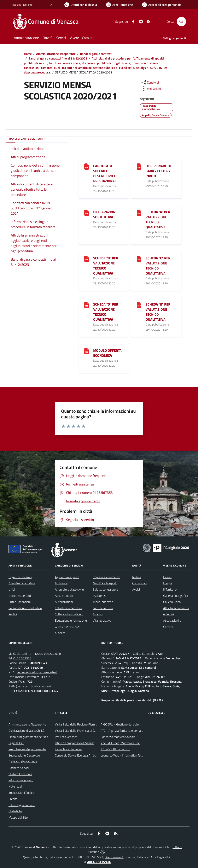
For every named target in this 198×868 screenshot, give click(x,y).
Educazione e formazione (71, 620)
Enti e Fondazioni (20, 602)
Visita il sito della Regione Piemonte (78, 724)
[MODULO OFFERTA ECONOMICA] (87, 351)
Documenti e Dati (20, 596)
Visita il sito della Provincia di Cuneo (78, 731)
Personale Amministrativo (25, 608)
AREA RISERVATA (97, 862)
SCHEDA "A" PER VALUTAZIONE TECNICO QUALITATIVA (158, 220)
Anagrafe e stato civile (69, 589)
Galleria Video (172, 602)
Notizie (137, 577)
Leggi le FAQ (17, 743)
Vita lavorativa (102, 620)
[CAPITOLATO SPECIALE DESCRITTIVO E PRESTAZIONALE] (87, 166)
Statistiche (15, 811)
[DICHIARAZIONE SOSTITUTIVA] (87, 212)
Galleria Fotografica (176, 596)
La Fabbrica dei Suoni (68, 749)
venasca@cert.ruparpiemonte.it (37, 672)
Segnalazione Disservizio (24, 755)
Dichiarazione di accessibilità (26, 731)
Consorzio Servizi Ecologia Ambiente (78, 755)
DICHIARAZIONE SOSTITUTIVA (105, 215)
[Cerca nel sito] (181, 22)
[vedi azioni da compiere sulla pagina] (151, 89)
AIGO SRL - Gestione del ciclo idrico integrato (130, 724)
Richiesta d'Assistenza (23, 762)
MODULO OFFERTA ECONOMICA (107, 353)
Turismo (98, 614)
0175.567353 (22, 658)
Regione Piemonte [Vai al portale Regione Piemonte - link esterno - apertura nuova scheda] (22, 5)
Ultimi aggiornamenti (22, 805)
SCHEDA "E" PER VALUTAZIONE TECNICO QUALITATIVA (158, 312)
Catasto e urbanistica (68, 608)
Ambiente (61, 583)
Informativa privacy (21, 780)
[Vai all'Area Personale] (162, 5)
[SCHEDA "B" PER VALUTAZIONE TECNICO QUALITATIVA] (87, 259)
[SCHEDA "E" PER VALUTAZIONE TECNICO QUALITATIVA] (139, 305)
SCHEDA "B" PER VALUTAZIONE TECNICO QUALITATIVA (106, 266)
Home (28, 54)
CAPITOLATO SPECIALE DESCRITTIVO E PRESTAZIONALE (106, 173)
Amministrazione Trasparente (56, 54)
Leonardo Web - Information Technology (126, 755)
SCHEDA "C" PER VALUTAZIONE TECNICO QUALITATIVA (158, 266)
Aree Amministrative (22, 583)
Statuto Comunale (20, 774)
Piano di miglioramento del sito (28, 737)
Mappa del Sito (18, 817)
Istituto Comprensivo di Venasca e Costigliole (84, 743)
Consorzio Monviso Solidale (118, 737)
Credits (13, 799)
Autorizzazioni (64, 602)
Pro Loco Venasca (66, 737)
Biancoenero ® (114, 857)
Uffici (12, 589)
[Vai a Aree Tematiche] (119, 5)
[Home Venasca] (48, 22)
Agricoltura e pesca (67, 577)
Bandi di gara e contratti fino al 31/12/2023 (58, 58)
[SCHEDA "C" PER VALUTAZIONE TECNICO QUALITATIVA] (139, 259)
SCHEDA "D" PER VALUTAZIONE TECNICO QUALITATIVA (106, 312)
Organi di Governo (20, 577)
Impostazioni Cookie (21, 793)
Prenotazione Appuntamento (27, 749)
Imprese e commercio (106, 577)
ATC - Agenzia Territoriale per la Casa (124, 731)
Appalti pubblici (65, 596)
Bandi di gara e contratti (96, 54)
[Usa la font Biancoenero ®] (81, 5)
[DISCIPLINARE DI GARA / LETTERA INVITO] (139, 166)
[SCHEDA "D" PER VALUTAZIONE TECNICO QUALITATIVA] (87, 305)
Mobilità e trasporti (105, 583)
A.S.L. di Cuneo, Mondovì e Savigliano (124, 743)
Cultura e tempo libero (69, 614)
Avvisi (136, 589)
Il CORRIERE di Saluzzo (115, 749)
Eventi (167, 577)
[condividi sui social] (150, 82)
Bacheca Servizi (19, 768)
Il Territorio (170, 589)
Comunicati (139, 583)
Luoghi (167, 583)
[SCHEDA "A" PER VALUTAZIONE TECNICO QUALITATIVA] (139, 212)
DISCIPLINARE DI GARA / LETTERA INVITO (158, 171)
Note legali (15, 786)
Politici (13, 614)
